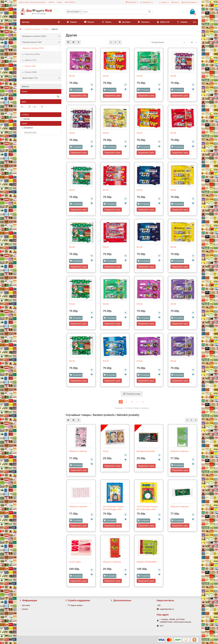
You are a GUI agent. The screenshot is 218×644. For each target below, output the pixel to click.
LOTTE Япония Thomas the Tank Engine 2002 (147, 510)
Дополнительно (121, 600)
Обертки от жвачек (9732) (42, 48)
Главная (73, 22)
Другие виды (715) (42, 78)
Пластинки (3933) (32, 54)
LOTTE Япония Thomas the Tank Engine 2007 (113, 510)
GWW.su (52, 2)
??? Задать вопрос (75, 605)
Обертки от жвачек (32, 29)
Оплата (114, 22)
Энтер (106, 453)
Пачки (46, 29)
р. (163, 2)
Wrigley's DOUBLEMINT (147, 565)
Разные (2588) (31, 72)
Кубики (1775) (31, 60)
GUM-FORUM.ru (70, 2)
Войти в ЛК (180, 22)
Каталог (94, 22)
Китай (27, 119)
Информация (29, 600)
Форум (60, 2)
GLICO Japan (75, 565)
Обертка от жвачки (78, 453)
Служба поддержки (78, 600)
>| (143, 404)
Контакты (157, 22)
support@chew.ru (167, 609)
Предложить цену (79, 96)
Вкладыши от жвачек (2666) (42, 36)
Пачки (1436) (30, 66)
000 (159, 605)
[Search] (117, 12)
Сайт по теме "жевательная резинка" (33, 2)
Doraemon (28, 128)
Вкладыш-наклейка (146, 453)
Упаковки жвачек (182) (42, 42)
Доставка (135, 22)
